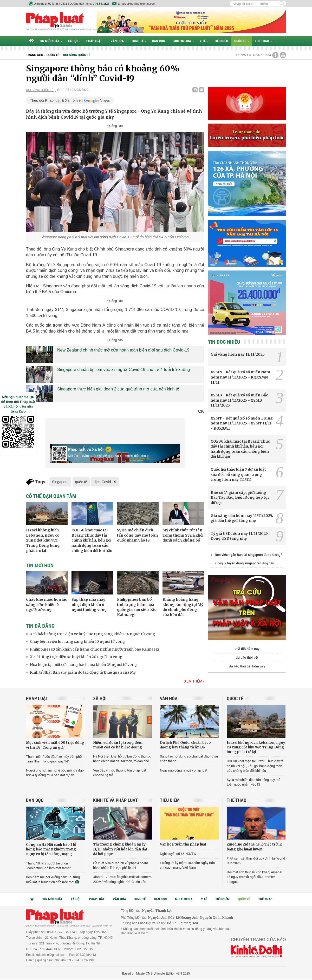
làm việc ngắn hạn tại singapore (239, 555)
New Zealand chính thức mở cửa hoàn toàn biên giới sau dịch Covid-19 (123, 350)
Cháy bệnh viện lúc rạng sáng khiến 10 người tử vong (77, 641)
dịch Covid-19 (105, 482)
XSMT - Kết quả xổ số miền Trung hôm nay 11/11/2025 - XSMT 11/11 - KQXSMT (242, 423)
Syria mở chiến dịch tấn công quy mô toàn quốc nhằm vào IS (137, 535)
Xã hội (74, 41)
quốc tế (81, 482)
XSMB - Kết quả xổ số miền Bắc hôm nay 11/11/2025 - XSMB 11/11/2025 (239, 400)
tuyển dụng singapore (243, 563)
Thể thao (263, 41)
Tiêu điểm (221, 41)
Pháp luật (96, 41)
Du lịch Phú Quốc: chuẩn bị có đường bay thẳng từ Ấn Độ (185, 745)
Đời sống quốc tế (77, 55)
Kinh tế (139, 41)
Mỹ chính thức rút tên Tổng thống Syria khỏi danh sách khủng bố (183, 535)
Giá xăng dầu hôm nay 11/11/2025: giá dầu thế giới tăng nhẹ (242, 518)
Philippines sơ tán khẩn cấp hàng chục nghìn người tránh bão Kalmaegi (95, 649)
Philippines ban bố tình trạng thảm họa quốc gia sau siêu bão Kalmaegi (137, 607)
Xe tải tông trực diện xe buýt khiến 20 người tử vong (76, 657)
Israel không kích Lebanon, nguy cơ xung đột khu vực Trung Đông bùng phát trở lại (43, 540)
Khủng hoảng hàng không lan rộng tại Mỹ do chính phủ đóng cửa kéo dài (183, 607)
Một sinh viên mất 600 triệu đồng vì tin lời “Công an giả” (55, 745)
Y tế (204, 41)
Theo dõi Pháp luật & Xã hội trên (56, 100)
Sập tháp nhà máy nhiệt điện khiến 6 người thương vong (89, 604)
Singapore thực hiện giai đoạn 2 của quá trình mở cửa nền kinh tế (118, 389)
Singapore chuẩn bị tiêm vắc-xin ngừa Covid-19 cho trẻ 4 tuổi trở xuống (123, 370)
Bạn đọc (160, 41)
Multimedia (184, 41)
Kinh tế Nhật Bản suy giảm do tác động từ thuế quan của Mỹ (83, 672)
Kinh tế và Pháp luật (115, 800)
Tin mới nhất (51, 41)
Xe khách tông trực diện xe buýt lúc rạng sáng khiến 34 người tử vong (93, 634)
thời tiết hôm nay (247, 649)
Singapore (60, 482)
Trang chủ (35, 55)
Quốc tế (242, 41)
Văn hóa (119, 41)
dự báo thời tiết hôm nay (247, 666)
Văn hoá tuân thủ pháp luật (183, 844)
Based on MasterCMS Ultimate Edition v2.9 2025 (156, 974)
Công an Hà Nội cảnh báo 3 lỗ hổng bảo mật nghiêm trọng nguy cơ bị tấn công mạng (51, 849)
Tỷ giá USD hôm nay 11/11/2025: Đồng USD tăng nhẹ (240, 536)
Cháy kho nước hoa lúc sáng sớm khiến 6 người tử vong (47, 604)
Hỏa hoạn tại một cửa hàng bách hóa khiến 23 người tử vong (83, 665)
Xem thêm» (194, 681)
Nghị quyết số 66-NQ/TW (178, 854)
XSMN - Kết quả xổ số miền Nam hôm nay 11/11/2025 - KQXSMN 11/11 (240, 377)
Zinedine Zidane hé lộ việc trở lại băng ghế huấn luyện (255, 847)
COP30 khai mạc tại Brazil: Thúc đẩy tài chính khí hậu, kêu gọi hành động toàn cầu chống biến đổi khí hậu (92, 540)
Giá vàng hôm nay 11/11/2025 (238, 354)
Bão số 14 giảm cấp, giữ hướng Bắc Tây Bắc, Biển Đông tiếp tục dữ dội (240, 498)
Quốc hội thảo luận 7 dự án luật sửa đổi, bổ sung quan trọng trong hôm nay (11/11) (238, 474)
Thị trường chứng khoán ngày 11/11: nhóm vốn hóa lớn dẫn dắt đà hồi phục (120, 849)
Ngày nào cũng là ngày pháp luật (184, 770)
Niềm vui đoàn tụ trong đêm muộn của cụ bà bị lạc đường (118, 745)
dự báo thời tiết (247, 658)
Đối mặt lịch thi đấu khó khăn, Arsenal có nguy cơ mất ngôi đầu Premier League (254, 877)
